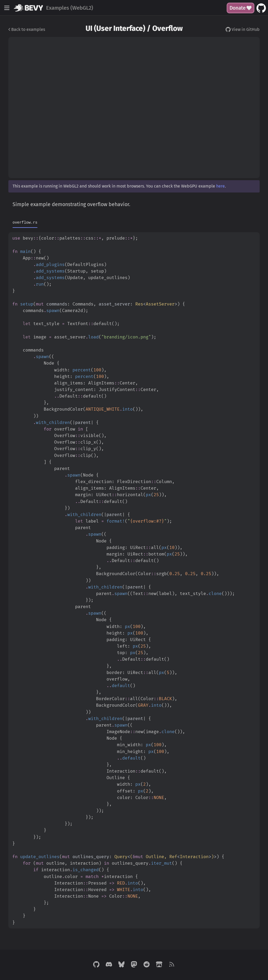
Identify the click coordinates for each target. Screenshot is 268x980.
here (220, 186)
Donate (241, 8)
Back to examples (27, 29)
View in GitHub (243, 29)
